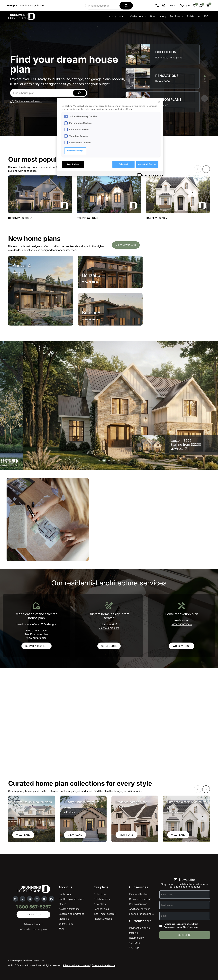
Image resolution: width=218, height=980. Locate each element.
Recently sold (101, 909)
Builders (193, 16)
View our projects (36, 638)
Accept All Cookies (147, 164)
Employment (66, 924)
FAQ (207, 16)
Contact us (33, 914)
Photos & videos (103, 919)
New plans (100, 904)
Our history (65, 894)
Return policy (136, 938)
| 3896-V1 (20, 218)
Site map (134, 948)
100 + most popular (105, 914)
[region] (110, 137)
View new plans (126, 245)
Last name (167, 905)
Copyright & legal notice (104, 965)
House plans (118, 16)
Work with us (182, 646)
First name (167, 894)
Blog (61, 929)
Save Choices (73, 164)
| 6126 (88, 218)
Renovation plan (138, 904)
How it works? (109, 624)
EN (172, 5)
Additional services (140, 909)
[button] (205, 98)
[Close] (159, 102)
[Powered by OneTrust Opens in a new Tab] (149, 174)
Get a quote (109, 646)
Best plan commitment (71, 914)
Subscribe (185, 935)
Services (177, 16)
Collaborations (102, 899)
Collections (138, 16)
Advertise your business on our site (26, 960)
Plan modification (139, 894)
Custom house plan (140, 899)
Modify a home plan (36, 634)
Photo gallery (158, 16)
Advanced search (33, 924)
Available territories (69, 909)
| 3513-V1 (157, 218)
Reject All (123, 164)
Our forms (135, 943)
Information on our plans (33, 929)
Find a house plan (36, 631)
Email (164, 916)
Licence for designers (141, 914)
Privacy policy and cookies (76, 965)
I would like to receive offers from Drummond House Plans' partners (181, 926)
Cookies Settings (75, 151)
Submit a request (36, 646)
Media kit (64, 919)
